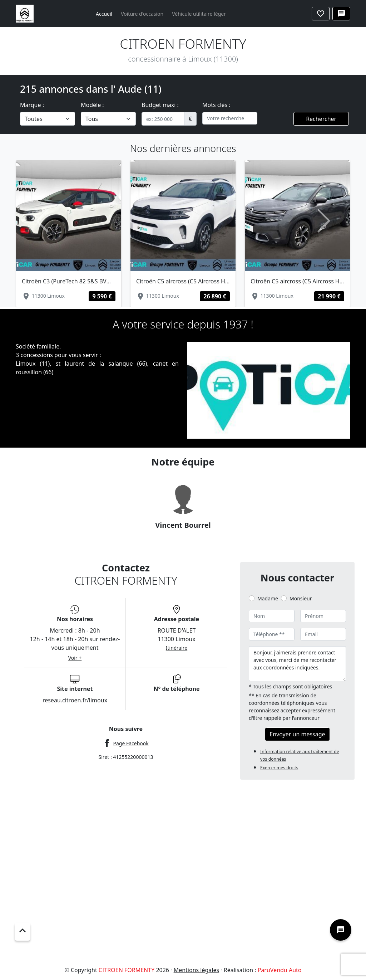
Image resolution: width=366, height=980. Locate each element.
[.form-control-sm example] (163, 119)
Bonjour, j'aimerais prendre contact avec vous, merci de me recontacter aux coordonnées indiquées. (297, 664)
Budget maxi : (160, 105)
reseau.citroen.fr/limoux (75, 700)
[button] (42, 221)
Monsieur (301, 598)
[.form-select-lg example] (48, 119)
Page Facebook (131, 743)
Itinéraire (177, 648)
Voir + (75, 658)
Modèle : (92, 105)
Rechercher (321, 119)
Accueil (104, 14)
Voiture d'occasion (142, 14)
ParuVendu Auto (280, 970)
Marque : (32, 105)
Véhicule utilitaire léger (199, 14)
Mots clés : (216, 105)
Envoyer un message (297, 734)
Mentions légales (197, 970)
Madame (268, 598)
